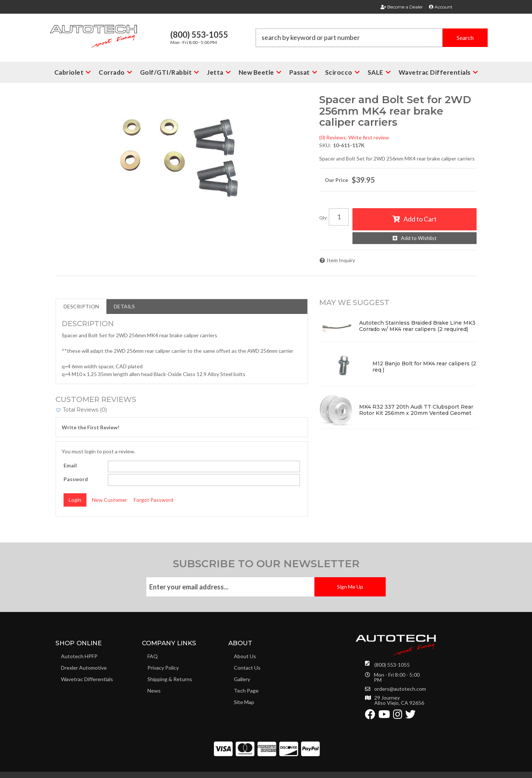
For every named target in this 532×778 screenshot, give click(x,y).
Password (76, 479)
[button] (372, 38)
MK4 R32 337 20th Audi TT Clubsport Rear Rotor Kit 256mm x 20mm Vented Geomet (416, 410)
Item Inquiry (341, 260)
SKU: (325, 145)
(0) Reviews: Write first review (354, 137)
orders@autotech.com (400, 689)
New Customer (110, 500)
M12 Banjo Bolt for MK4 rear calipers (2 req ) (424, 367)
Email (70, 465)
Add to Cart (420, 219)
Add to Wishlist (419, 238)
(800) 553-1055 (392, 665)
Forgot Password (154, 500)
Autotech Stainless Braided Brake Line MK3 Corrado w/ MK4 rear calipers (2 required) (417, 326)
